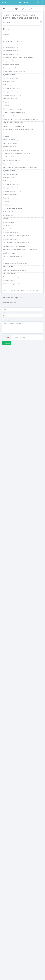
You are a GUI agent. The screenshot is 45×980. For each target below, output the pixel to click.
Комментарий (6, 320)
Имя (3, 306)
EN (9, 3)
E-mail (4, 312)
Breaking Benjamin (22, 9)
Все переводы (8, 9)
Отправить (6, 343)
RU (6, 3)
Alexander (35, 290)
